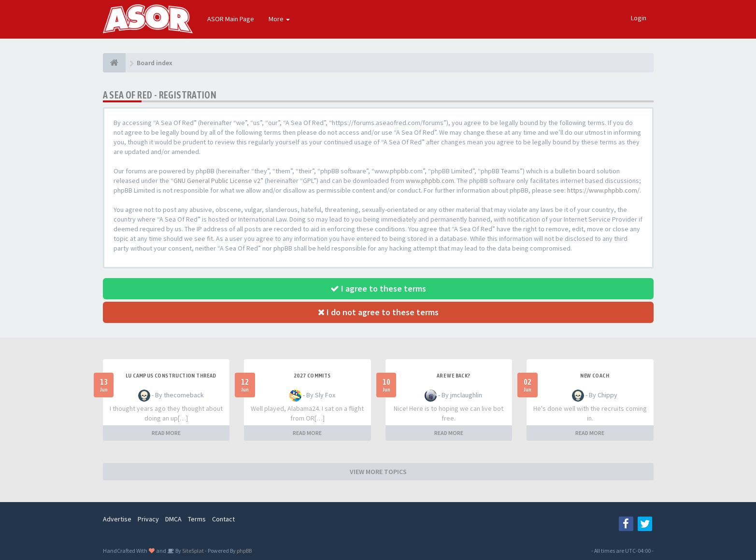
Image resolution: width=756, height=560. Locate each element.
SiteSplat (193, 551)
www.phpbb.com (430, 181)
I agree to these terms (378, 288)
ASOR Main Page (231, 19)
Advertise (117, 519)
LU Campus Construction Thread (171, 376)
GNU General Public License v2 (217, 181)
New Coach (595, 376)
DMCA (173, 519)
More (279, 19)
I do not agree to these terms (378, 312)
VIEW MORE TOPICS (378, 472)
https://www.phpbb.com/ (603, 190)
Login (639, 18)
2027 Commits (312, 376)
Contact (223, 519)
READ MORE (166, 433)
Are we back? (454, 376)
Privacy (148, 519)
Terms (197, 519)
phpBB (244, 551)
